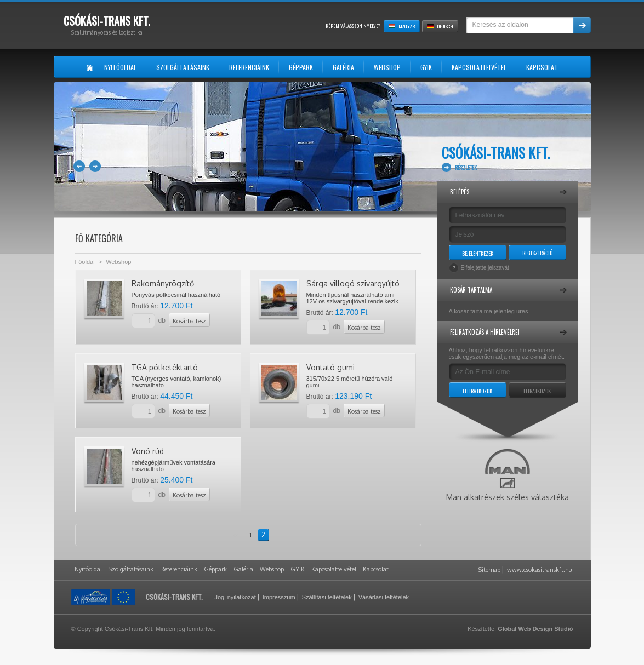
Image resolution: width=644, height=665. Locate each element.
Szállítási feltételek (327, 597)
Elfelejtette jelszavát (485, 268)
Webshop (118, 262)
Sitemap (489, 570)
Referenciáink (179, 569)
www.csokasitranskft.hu (540, 570)
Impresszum (279, 597)
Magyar (402, 26)
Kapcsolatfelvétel (334, 569)
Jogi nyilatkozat (235, 597)
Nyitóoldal (88, 569)
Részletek (466, 167)
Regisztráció (537, 253)
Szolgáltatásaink (131, 569)
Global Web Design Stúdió (535, 629)
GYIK (298, 569)
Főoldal (85, 262)
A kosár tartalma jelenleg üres (489, 311)
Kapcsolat (376, 569)
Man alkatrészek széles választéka (508, 475)
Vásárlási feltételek (384, 597)
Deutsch (440, 26)
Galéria (243, 569)
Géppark (215, 569)
